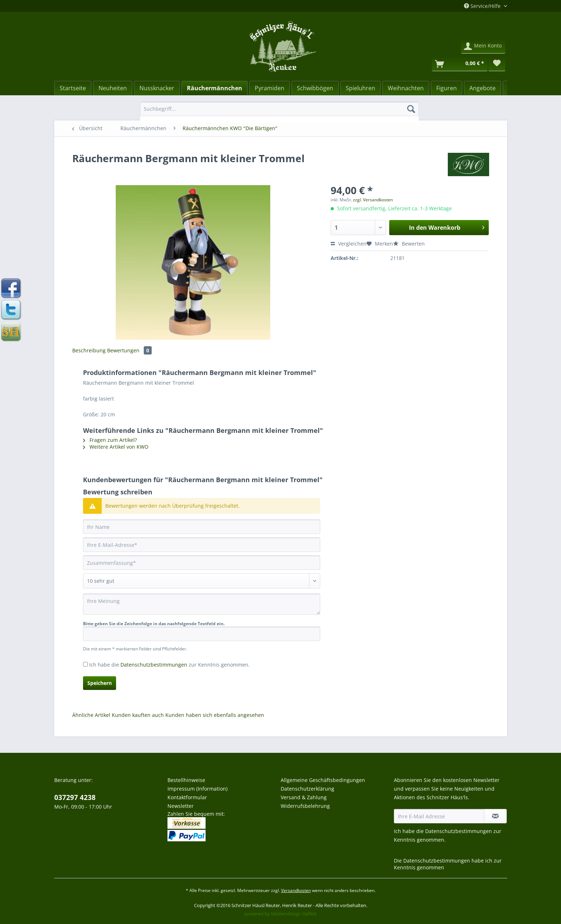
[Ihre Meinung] (202, 604)
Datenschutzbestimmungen (154, 665)
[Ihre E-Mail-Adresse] (202, 545)
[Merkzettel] (497, 64)
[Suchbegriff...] (279, 109)
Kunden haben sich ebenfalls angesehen (215, 715)
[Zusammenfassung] (202, 563)
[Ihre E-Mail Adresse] (439, 816)
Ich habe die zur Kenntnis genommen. (169, 665)
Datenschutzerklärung (307, 789)
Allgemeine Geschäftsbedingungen (323, 780)
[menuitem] (279, 112)
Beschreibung (89, 350)
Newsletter (181, 806)
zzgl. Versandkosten (373, 200)
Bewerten (409, 244)
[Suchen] (411, 109)
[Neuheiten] (113, 88)
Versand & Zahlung (304, 797)
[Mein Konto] (483, 46)
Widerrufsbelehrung (305, 806)
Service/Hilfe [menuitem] (483, 6)
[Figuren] (447, 88)
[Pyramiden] (270, 88)
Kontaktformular (187, 797)
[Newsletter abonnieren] (495, 816)
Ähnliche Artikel (91, 715)
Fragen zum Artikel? (110, 440)
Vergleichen (349, 244)
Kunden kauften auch (138, 715)
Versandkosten (296, 890)
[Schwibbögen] (315, 88)
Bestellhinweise (186, 780)
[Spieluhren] (360, 88)
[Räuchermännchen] (215, 88)
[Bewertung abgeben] (202, 581)
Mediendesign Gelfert (294, 914)
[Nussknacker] (157, 88)
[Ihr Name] (202, 527)
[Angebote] (482, 88)
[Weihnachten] (406, 88)
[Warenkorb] (460, 64)
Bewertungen (129, 350)
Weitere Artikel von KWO (116, 447)
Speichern (100, 683)
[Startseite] (73, 88)
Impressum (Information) (197, 789)
